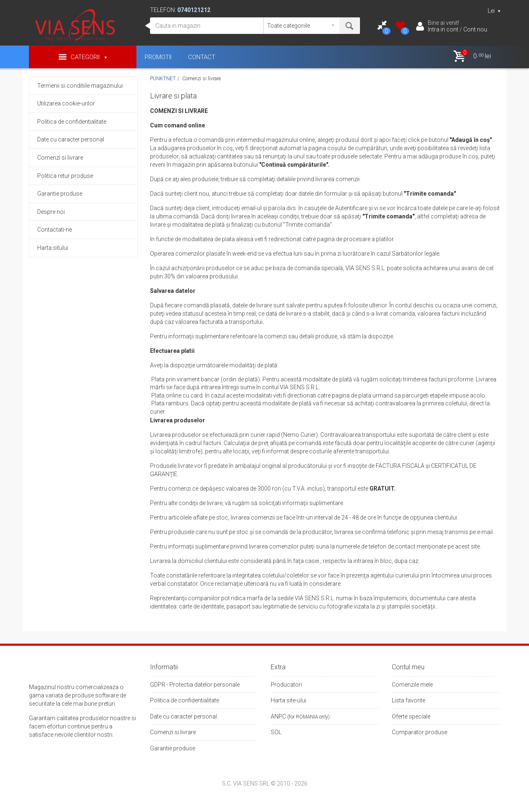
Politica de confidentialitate (72, 122)
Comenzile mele (412, 685)
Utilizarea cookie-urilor (66, 103)
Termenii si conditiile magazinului (80, 86)
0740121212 (194, 10)
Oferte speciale (411, 716)
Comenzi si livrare (60, 158)
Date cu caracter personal (71, 139)
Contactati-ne (55, 230)
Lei (494, 11)
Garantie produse (60, 194)
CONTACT (202, 57)
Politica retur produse (65, 176)
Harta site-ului (288, 700)
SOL (276, 732)
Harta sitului (53, 248)
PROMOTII (158, 57)
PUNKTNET (163, 79)
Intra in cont (443, 29)
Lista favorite (409, 700)
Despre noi (51, 212)
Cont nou (475, 29)
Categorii (83, 57)
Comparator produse (419, 732)
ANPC (278, 716)
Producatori (286, 685)
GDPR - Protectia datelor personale (195, 685)
